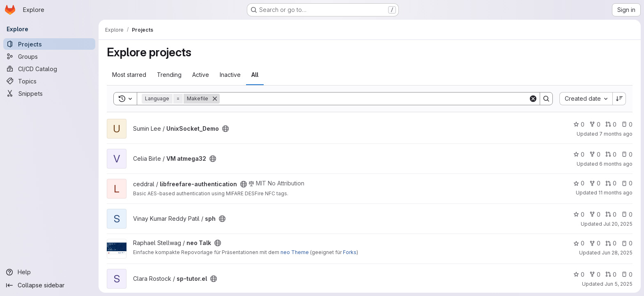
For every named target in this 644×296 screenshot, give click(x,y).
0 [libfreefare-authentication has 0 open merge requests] (611, 183)
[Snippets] (49, 93)
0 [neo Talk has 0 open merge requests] (611, 243)
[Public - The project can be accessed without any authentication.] (225, 129)
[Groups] (49, 56)
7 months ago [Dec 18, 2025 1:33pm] (616, 134)
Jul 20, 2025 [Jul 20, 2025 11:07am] (618, 224)
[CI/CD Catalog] (49, 69)
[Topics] (49, 81)
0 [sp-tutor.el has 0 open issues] (627, 274)
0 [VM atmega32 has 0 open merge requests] (611, 154)
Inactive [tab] (230, 75)
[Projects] (49, 44)
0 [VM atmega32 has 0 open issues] (627, 154)
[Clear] (533, 99)
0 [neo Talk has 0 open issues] (627, 243)
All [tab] (255, 75)
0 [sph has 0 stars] (579, 214)
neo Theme (295, 252)
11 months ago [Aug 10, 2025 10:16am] (615, 193)
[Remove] (215, 99)
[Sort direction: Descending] (619, 99)
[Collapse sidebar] (49, 285)
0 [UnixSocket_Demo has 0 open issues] (627, 124)
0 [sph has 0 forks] (595, 214)
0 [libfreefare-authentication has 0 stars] (579, 183)
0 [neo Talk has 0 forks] (595, 243)
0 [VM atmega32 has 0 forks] (595, 154)
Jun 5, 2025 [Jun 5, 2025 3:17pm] (619, 284)
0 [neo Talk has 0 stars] (579, 243)
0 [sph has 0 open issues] (627, 214)
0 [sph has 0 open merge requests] (611, 214)
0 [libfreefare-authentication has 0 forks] (595, 183)
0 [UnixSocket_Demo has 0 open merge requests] (611, 124)
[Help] (49, 272)
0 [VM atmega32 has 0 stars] (579, 154)
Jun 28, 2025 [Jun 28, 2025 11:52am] (617, 253)
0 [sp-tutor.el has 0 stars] (579, 274)
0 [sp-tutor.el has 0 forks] (595, 274)
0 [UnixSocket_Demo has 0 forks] (595, 124)
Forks (350, 252)
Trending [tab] (169, 75)
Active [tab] (201, 75)
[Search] (374, 99)
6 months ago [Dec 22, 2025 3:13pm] (616, 164)
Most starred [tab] (129, 75)
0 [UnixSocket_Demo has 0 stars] (579, 124)
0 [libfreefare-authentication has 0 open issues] (627, 183)
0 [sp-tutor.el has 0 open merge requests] (611, 274)
